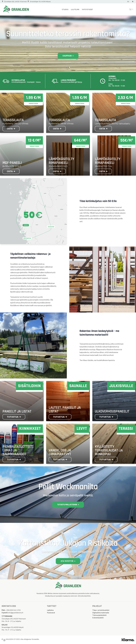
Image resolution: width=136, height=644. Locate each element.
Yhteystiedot (87, 9)
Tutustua (14, 417)
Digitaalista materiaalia (101, 613)
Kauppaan (68, 56)
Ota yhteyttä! (68, 561)
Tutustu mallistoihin (68, 505)
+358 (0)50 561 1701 (13, 610)
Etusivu (65, 9)
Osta (11, 129)
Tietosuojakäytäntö (99, 615)
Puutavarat (51, 613)
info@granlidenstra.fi (16, 613)
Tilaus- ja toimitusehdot (101, 610)
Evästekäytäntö (98, 618)
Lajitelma (75, 9)
